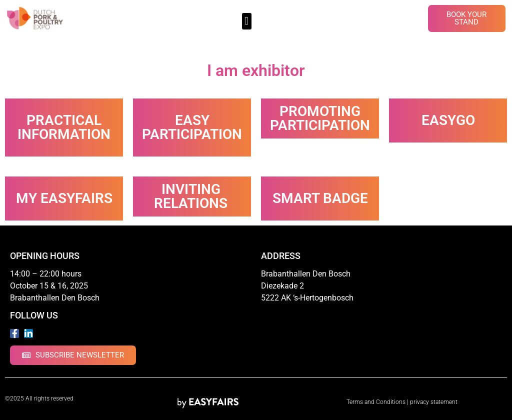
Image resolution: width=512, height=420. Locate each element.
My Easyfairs (64, 198)
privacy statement (434, 402)
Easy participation (192, 127)
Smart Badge (320, 198)
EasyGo (448, 120)
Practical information (64, 127)
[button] (247, 21)
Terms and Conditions (376, 402)
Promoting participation (320, 118)
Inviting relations (191, 196)
